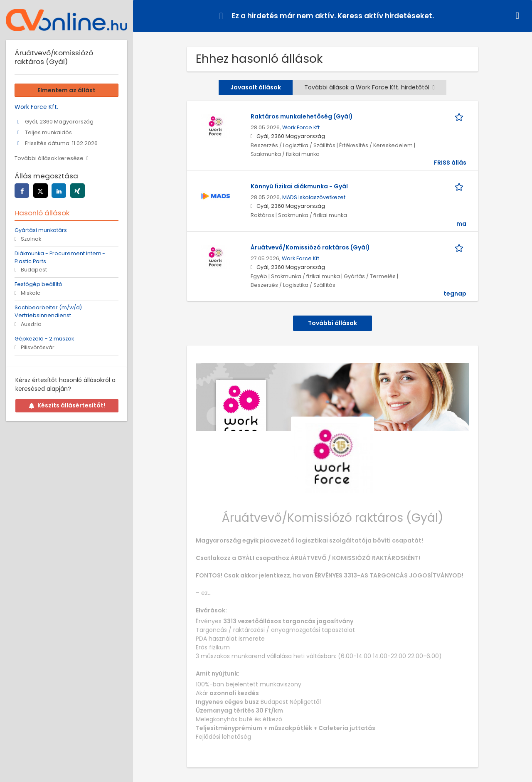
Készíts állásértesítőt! (67, 405)
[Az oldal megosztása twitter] (41, 191)
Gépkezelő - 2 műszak (44, 339)
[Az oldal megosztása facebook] (22, 191)
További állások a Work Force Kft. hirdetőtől (369, 87)
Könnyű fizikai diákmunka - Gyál (299, 186)
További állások (332, 323)
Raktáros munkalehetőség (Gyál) (302, 116)
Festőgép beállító (38, 284)
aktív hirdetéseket (398, 16)
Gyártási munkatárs (41, 230)
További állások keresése (49, 158)
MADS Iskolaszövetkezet (314, 197)
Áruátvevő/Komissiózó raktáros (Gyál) (310, 247)
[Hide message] (519, 16)
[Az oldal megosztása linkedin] (59, 191)
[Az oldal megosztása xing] (78, 191)
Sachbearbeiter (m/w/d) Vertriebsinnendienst (48, 311)
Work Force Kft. (302, 127)
